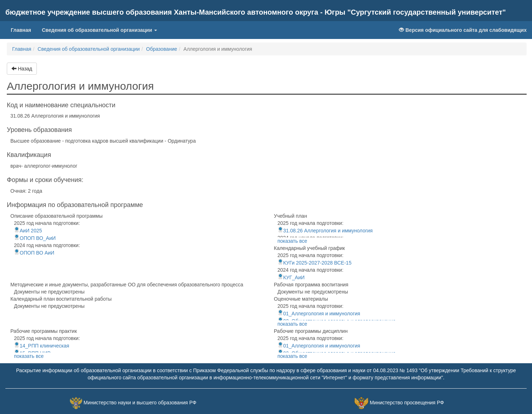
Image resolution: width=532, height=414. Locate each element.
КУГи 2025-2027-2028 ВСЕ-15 (315, 263)
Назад (22, 69)
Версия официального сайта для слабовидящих (463, 30)
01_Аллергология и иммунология (319, 314)
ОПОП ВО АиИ (34, 253)
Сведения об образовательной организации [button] (99, 30)
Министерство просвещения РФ (407, 403)
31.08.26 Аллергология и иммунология (325, 231)
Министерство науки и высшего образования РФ (140, 403)
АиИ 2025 (28, 231)
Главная (24, 29)
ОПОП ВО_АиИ (35, 238)
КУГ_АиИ (291, 277)
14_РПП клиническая (42, 346)
